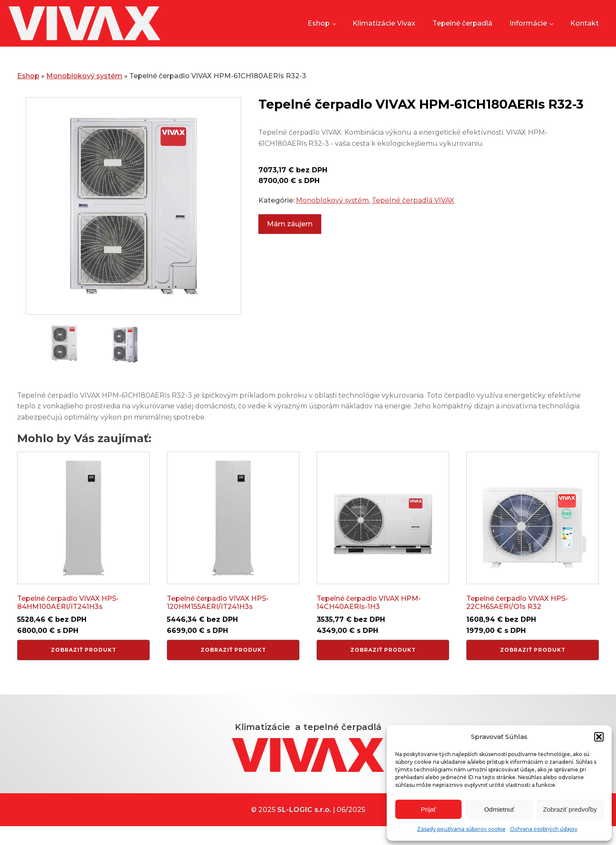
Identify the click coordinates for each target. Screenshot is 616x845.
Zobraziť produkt (84, 654)
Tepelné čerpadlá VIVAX (413, 205)
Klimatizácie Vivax (384, 25)
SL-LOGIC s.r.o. (304, 819)
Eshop (319, 25)
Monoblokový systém (84, 81)
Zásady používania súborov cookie (461, 829)
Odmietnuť (499, 809)
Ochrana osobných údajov (544, 829)
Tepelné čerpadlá (462, 25)
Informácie (528, 25)
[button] (599, 737)
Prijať (429, 809)
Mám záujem (290, 229)
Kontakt (585, 25)
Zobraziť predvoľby (570, 809)
